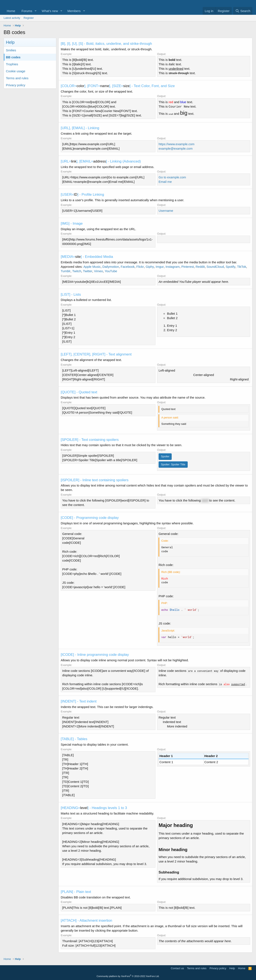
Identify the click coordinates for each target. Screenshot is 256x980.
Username (166, 211)
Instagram (173, 267)
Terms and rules (17, 78)
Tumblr (66, 271)
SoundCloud (215, 267)
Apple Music (92, 267)
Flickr (140, 267)
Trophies (12, 64)
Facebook (128, 267)
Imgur (160, 267)
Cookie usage (16, 71)
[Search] (243, 11)
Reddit (200, 267)
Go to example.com (172, 177)
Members (74, 11)
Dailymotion (111, 267)
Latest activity (12, 18)
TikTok (242, 267)
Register (29, 18)
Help (232, 968)
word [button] (205, 500)
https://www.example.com (177, 144)
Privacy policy (16, 85)
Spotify (230, 267)
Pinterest (188, 267)
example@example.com (176, 148)
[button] (36, 11)
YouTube (111, 271)
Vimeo (98, 271)
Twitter (88, 271)
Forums (27, 11)
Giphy (150, 267)
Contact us (177, 968)
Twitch (77, 271)
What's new (50, 11)
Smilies (11, 50)
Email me (165, 182)
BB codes (13, 57)
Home (11, 11)
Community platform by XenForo (128, 976)
